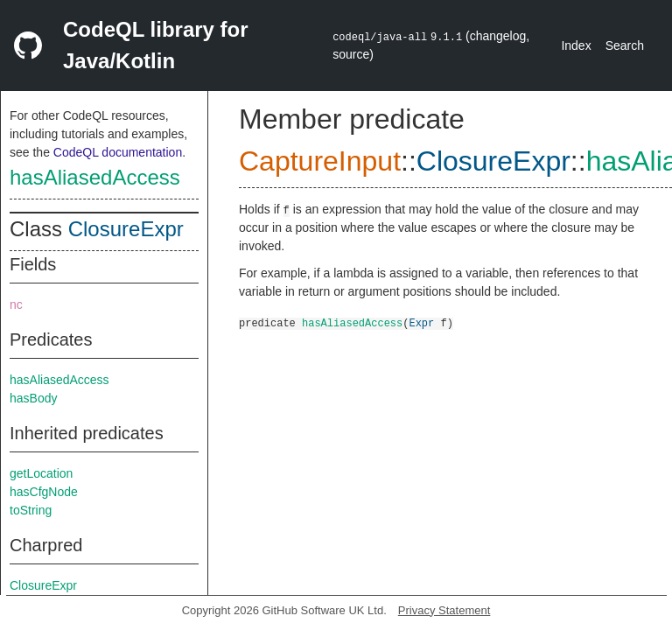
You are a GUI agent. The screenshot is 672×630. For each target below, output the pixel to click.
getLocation (41, 473)
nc (16, 304)
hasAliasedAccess (95, 177)
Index (576, 45)
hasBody (33, 398)
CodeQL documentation (118, 152)
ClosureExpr (126, 229)
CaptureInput (320, 161)
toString (31, 510)
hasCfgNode (44, 492)
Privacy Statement (444, 610)
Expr (421, 322)
